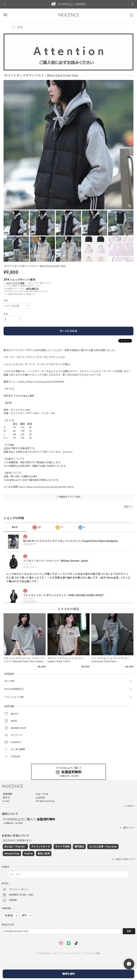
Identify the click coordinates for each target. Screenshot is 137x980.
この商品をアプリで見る (68, 497)
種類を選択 (68, 974)
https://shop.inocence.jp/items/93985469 (41, 382)
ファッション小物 (14, 697)
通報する (128, 507)
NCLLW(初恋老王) (14, 689)
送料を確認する (32, 289)
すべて (15, 527)
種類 (6, 301)
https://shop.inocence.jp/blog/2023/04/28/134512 (46, 487)
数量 (6, 314)
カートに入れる (68, 331)
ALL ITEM (9, 681)
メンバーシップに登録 (15, 283)
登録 (129, 931)
